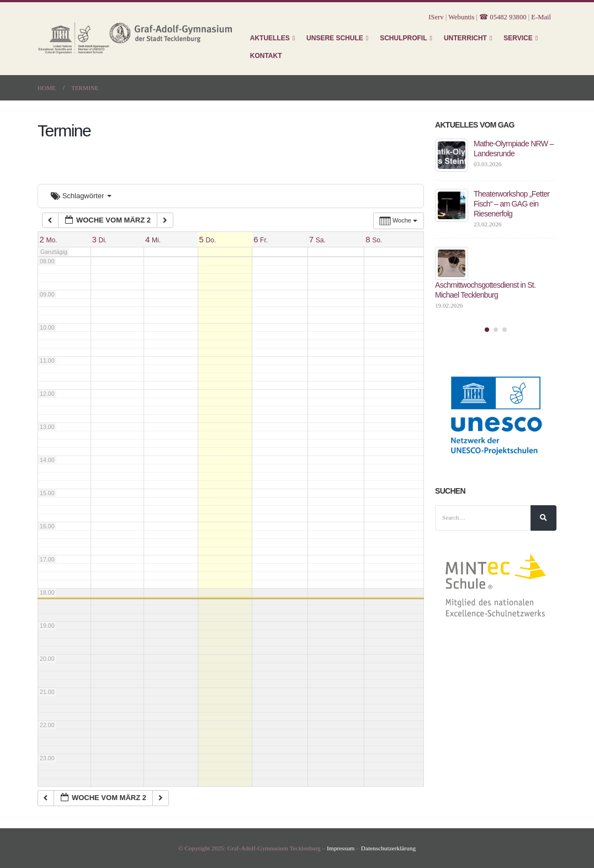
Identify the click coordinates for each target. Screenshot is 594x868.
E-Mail (541, 17)
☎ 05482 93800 (503, 17)
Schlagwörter (81, 196)
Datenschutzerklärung (388, 848)
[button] (487, 330)
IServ (436, 17)
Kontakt (266, 56)
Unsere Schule (335, 38)
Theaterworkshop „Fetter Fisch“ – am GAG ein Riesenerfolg (511, 204)
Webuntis (461, 17)
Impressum (341, 848)
